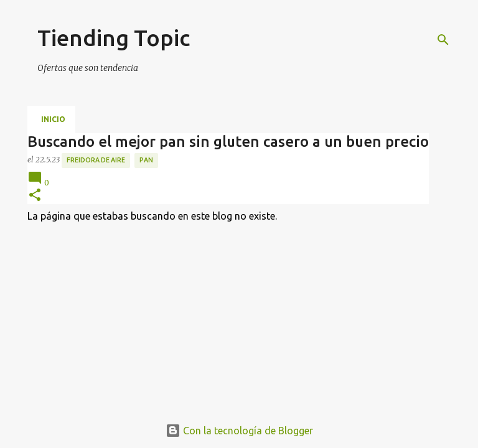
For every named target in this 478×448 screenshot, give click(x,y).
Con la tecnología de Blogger (239, 431)
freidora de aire (96, 160)
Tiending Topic (114, 38)
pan (146, 160)
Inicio (53, 119)
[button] (35, 196)
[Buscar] (443, 40)
